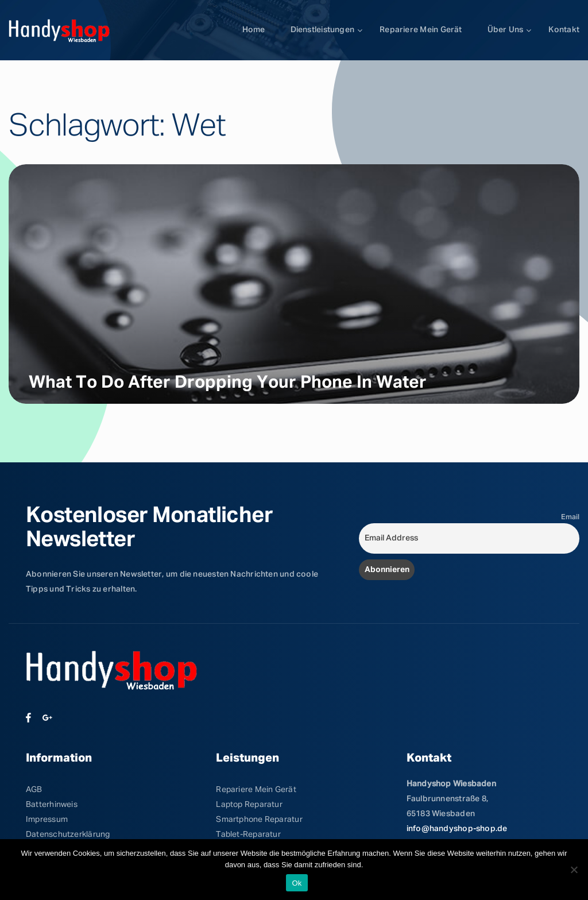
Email (570, 517)
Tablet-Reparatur (248, 835)
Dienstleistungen (323, 30)
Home (254, 30)
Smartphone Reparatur (259, 820)
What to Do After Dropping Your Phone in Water (228, 383)
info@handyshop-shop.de (457, 829)
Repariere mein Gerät (421, 30)
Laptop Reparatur (249, 805)
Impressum (47, 820)
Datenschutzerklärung (68, 835)
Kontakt (564, 30)
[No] (574, 870)
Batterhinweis (52, 805)
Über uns (506, 30)
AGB (34, 790)
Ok (297, 883)
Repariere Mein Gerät (256, 790)
